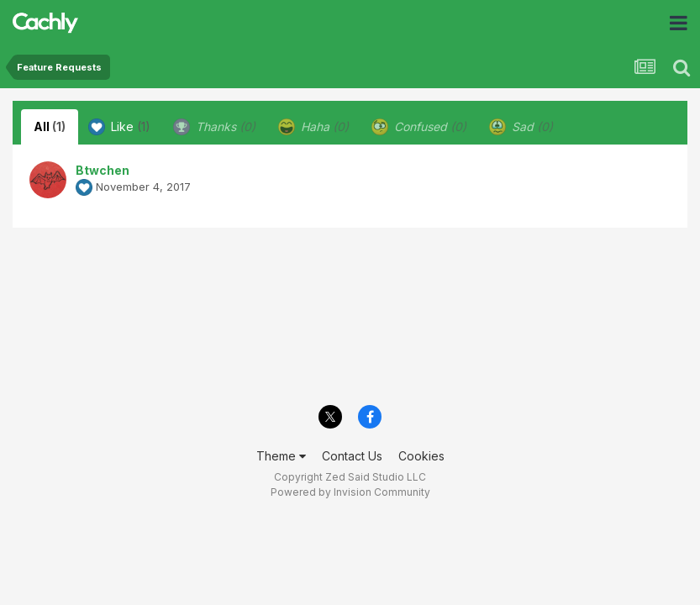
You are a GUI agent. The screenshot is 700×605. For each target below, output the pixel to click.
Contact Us (352, 456)
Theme (281, 456)
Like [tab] (119, 127)
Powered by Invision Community (350, 492)
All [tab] (50, 126)
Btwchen (103, 170)
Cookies (421, 456)
